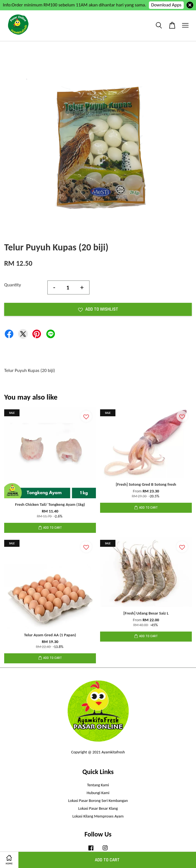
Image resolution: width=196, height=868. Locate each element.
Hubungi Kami (98, 793)
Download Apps (166, 5)
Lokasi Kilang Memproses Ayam (98, 816)
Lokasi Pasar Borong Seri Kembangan (98, 801)
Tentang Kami (98, 785)
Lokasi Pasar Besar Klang (98, 808)
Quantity (13, 285)
